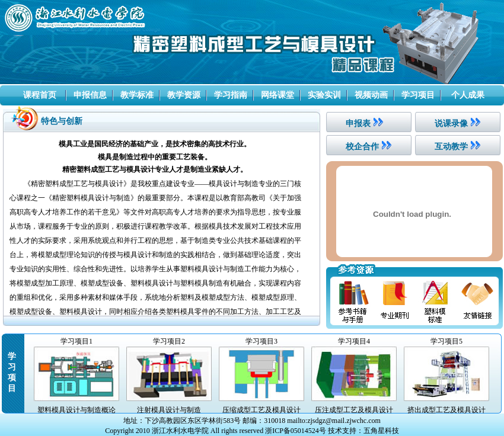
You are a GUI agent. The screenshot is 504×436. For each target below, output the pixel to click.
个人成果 (468, 95)
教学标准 (137, 95)
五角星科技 (381, 431)
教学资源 (184, 95)
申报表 (358, 124)
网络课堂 (277, 95)
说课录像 (451, 124)
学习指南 (231, 95)
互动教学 (451, 147)
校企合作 (362, 147)
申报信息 (90, 95)
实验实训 (324, 95)
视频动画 (371, 95)
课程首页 (40, 95)
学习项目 (418, 95)
